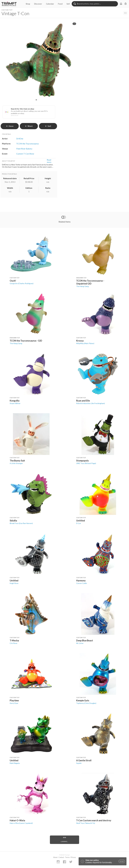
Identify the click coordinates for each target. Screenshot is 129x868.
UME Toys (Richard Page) (86, 463)
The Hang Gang (82, 286)
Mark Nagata (15, 763)
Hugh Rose (14, 583)
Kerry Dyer (14, 703)
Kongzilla (15, 401)
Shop (28, 4)
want (29, 126)
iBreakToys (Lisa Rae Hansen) (21, 523)
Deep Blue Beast (85, 640)
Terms (67, 857)
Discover (38, 4)
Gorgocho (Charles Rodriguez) (22, 283)
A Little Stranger (16, 463)
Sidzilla (13, 521)
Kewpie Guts (83, 700)
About (55, 857)
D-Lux (79, 523)
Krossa (80, 341)
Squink (79, 763)
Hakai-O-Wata (17, 820)
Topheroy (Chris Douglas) (86, 703)
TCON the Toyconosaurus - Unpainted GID (90, 282)
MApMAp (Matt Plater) (85, 343)
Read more (49, 161)
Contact (61, 857)
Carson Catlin (82, 583)
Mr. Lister (80, 643)
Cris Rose (13, 643)
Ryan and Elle (83, 401)
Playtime (14, 700)
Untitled (81, 521)
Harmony (81, 581)
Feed (60, 4)
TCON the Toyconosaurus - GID (26, 341)
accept (122, 861)
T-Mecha (14, 640)
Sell (68, 4)
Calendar (50, 4)
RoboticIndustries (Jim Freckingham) (91, 403)
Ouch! (13, 281)
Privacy (73, 857)
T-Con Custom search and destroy (94, 820)
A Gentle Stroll (84, 760)
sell (48, 126)
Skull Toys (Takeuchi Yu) (86, 823)
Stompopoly (83, 461)
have (10, 126)
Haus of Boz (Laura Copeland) (21, 823)
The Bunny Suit (17, 461)
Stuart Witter (15, 403)
